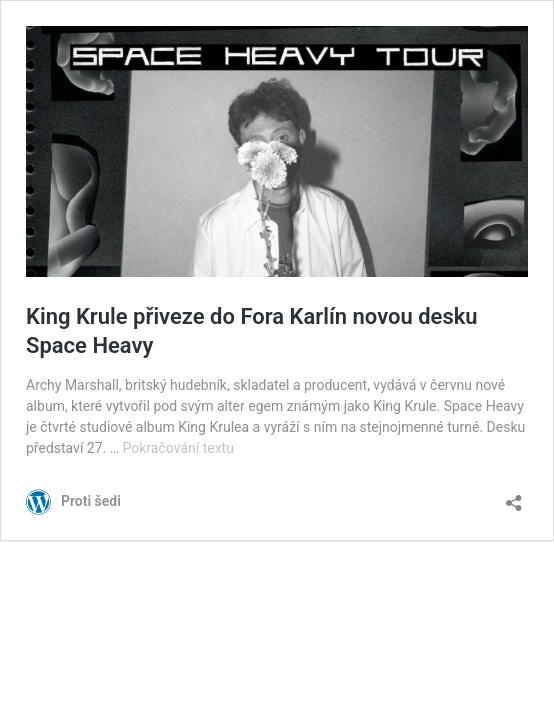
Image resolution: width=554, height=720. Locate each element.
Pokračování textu (178, 448)
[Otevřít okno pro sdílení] (514, 496)
